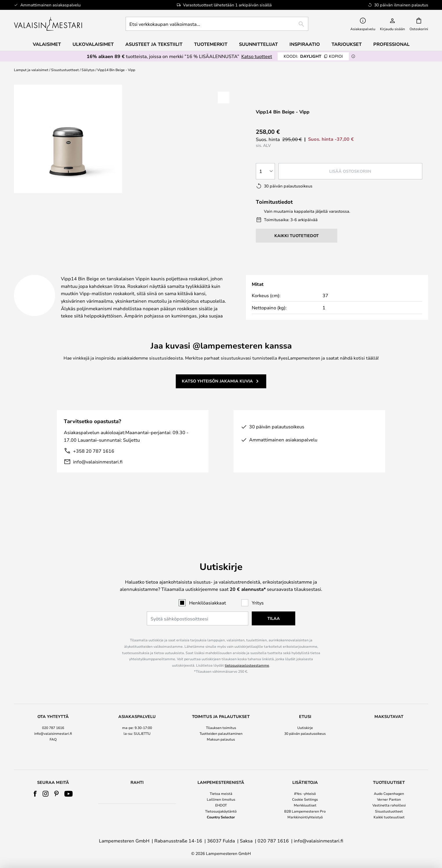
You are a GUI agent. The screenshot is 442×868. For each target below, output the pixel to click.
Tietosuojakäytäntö (221, 811)
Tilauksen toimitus (221, 708)
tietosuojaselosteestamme (247, 646)
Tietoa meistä (221, 793)
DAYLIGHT (313, 56)
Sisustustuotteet (65, 70)
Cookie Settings (305, 799)
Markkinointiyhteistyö (305, 817)
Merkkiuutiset (305, 805)
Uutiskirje (305, 708)
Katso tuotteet (257, 56)
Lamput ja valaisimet (31, 70)
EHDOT (221, 805)
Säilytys (88, 70)
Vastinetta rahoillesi (389, 805)
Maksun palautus (221, 720)
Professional (391, 44)
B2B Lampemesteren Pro (305, 811)
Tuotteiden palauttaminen (221, 714)
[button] (224, 98)
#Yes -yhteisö (305, 793)
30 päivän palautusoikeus (305, 714)
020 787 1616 (53, 708)
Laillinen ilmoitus (221, 799)
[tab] (64, 273)
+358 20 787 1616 (94, 465)
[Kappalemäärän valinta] (265, 171)
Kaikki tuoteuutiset (389, 817)
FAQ (53, 720)
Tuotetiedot (146, 272)
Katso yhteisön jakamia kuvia (217, 395)
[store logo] (49, 24)
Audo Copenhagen (389, 793)
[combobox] (217, 24)
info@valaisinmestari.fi (98, 476)
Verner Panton (389, 799)
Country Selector (221, 817)
